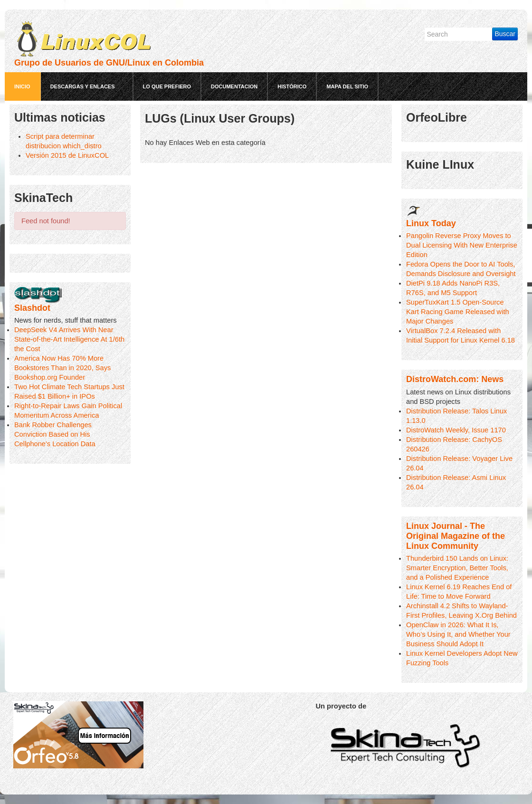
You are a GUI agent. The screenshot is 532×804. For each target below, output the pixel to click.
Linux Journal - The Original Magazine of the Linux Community (456, 536)
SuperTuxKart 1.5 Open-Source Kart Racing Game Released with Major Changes (458, 312)
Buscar (505, 34)
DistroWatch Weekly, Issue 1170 (456, 430)
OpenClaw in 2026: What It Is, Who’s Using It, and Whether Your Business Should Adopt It (458, 634)
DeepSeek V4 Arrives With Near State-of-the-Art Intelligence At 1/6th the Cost (69, 339)
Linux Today (431, 223)
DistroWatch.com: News (455, 379)
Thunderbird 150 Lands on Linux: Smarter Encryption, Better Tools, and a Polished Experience (457, 568)
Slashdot (32, 308)
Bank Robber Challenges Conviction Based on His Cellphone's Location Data (55, 434)
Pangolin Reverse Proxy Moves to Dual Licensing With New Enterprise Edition (462, 245)
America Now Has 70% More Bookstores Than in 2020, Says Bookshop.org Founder (62, 368)
